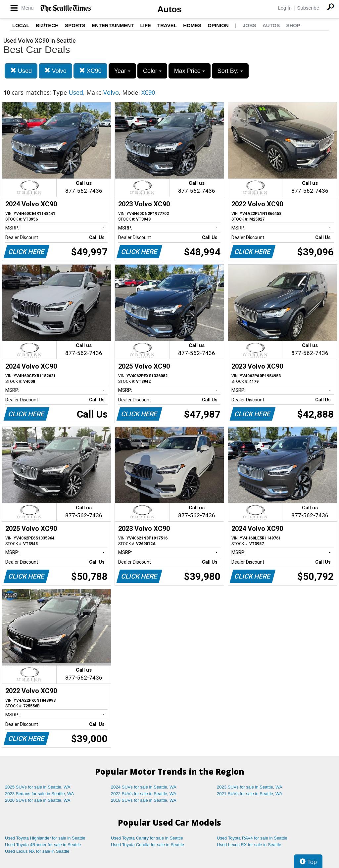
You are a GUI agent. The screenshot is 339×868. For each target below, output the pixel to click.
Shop (293, 25)
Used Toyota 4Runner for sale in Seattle (43, 845)
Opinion (218, 25)
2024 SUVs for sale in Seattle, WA (144, 787)
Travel (167, 25)
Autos (169, 9)
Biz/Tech (47, 25)
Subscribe (308, 8)
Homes (192, 25)
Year (122, 71)
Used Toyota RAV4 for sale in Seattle (252, 838)
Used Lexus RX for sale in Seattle (249, 845)
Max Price (190, 71)
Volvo (55, 71)
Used (21, 71)
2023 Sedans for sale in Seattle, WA (39, 794)
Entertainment (113, 25)
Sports (75, 25)
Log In (285, 8)
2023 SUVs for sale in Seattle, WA (250, 787)
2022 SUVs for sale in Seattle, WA (144, 794)
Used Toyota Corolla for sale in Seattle (147, 845)
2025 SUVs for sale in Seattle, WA (38, 787)
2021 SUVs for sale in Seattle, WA (250, 794)
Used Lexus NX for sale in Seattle (37, 851)
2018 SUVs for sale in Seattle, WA (144, 800)
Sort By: (230, 71)
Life (145, 25)
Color (152, 71)
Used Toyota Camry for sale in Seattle (147, 838)
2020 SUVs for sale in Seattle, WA (38, 800)
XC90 (90, 71)
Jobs (249, 25)
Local (21, 25)
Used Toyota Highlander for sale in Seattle (45, 838)
